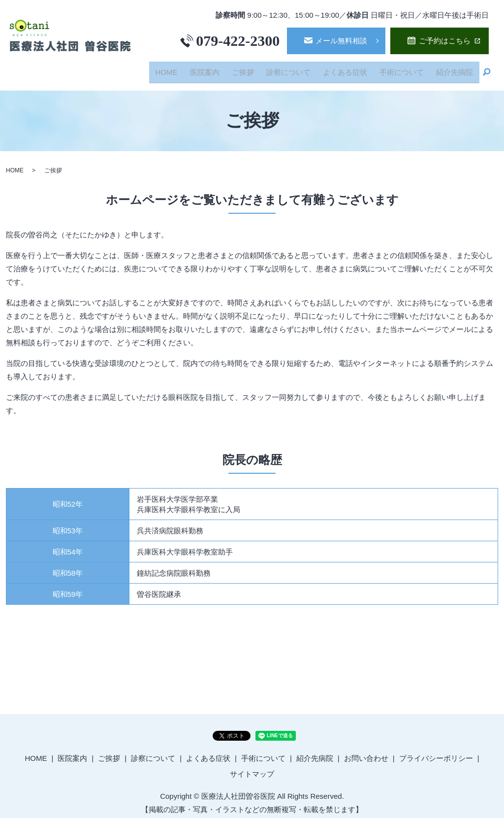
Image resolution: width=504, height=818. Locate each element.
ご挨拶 (255, 69)
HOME (184, 69)
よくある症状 (352, 69)
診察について (298, 69)
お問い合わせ (366, 753)
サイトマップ (252, 769)
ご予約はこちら (445, 41)
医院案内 (220, 69)
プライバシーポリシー (436, 753)
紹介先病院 (456, 69)
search (487, 70)
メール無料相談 (341, 41)
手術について (406, 69)
